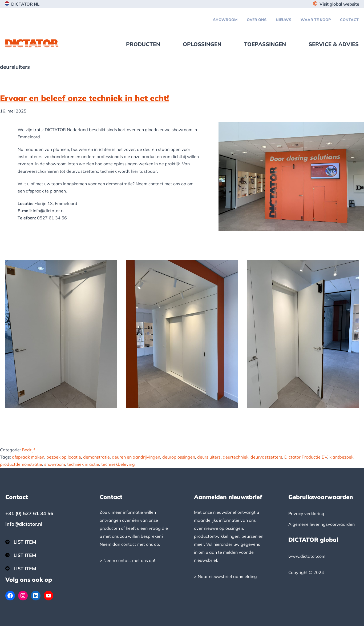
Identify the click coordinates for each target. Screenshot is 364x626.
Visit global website (339, 4)
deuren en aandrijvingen (136, 457)
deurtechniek (236, 457)
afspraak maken (28, 457)
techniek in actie (83, 464)
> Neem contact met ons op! (127, 560)
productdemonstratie (21, 464)
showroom (55, 464)
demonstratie (96, 457)
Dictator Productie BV (306, 457)
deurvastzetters (266, 457)
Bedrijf (28, 450)
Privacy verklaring (306, 513)
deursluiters (209, 457)
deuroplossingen (179, 457)
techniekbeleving (118, 464)
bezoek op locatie (64, 457)
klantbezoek (341, 457)
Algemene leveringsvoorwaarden (321, 524)
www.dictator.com (307, 556)
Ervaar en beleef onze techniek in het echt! (84, 98)
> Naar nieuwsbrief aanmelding (225, 576)
